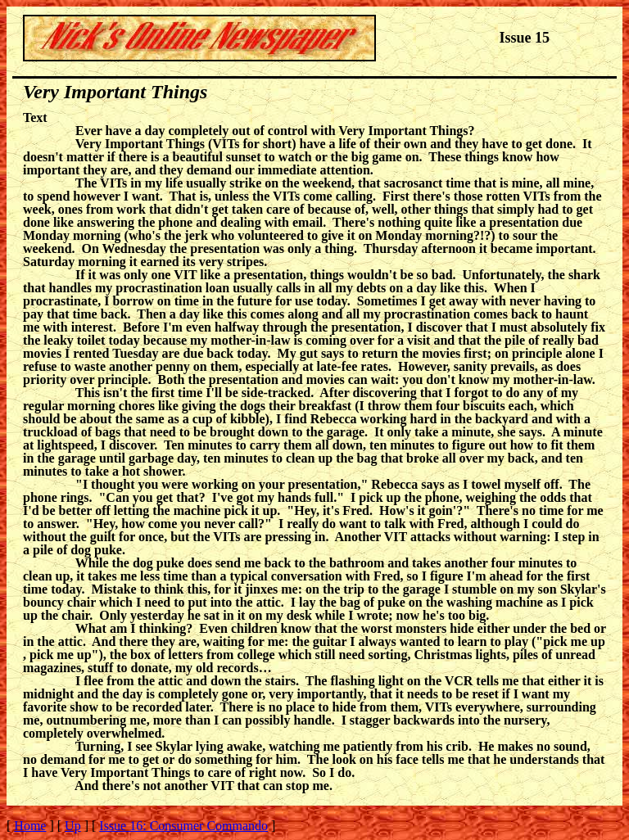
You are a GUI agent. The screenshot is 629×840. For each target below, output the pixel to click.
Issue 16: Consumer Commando (183, 826)
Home (30, 826)
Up (73, 826)
